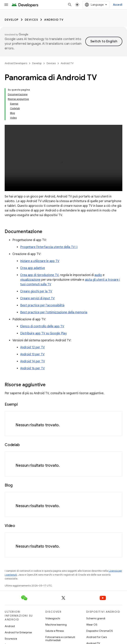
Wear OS (92, 625)
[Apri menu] (6, 5)
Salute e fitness (55, 631)
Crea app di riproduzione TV (39, 275)
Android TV (54, 20)
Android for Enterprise (18, 632)
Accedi (118, 5)
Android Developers (16, 63)
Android (10, 626)
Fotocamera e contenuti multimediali (60, 639)
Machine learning (56, 625)
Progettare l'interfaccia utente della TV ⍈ (49, 247)
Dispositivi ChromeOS (100, 631)
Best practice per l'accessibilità (42, 305)
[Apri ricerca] (70, 5)
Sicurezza (11, 639)
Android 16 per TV (32, 368)
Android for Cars (97, 637)
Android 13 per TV (32, 354)
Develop (12, 20)
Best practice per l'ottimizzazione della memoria (54, 312)
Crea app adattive (33, 268)
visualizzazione (30, 280)
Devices (32, 20)
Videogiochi (53, 618)
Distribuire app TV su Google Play (43, 333)
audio (98, 275)
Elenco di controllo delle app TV (42, 326)
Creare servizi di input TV (37, 298)
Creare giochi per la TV (36, 291)
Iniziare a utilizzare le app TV (40, 261)
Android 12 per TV (32, 347)
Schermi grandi (96, 618)
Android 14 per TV (33, 361)
